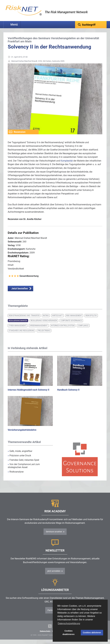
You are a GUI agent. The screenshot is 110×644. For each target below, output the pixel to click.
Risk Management (74, 320)
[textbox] (91, 25)
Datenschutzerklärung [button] (69, 623)
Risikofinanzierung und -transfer (24, 320)
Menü (14, 25)
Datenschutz (45, 636)
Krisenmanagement (39, 330)
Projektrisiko (44, 335)
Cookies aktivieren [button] (92, 633)
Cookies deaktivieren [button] (68, 633)
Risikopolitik (91, 320)
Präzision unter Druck (19, 460)
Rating (46, 320)
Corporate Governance (71, 325)
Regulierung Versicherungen (44, 325)
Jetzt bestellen (20, 293)
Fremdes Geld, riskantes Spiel (23, 464)
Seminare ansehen (54, 536)
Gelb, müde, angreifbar (20, 456)
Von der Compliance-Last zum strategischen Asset (24, 470)
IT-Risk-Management (18, 330)
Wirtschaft (57, 320)
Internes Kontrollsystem (63, 330)
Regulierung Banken (18, 325)
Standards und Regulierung (21, 335)
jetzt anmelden (54, 575)
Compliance (83, 330)
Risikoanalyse (16, 476)
